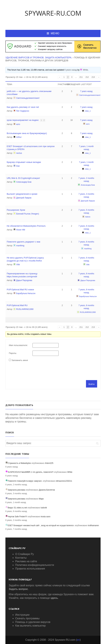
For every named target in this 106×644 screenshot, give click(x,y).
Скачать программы (27, 618)
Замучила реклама (16, 490)
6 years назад (71, 70)
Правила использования (30, 569)
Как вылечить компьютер (30, 626)
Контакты (21, 558)
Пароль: (13, 353)
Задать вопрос (18, 589)
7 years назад (86, 91)
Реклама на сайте (26, 561)
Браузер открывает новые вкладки (24, 162)
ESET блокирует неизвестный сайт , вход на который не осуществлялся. (41, 525)
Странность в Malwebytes (19, 463)
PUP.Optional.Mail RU (17, 305)
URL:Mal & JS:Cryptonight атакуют (23, 178)
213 (93, 77)
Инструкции (22, 615)
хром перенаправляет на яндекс (23, 120)
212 (87, 77)
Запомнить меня (20, 360)
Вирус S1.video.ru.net (17, 508)
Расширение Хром (16, 210)
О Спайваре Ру (25, 554)
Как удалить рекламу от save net (23, 107)
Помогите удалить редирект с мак (23, 242)
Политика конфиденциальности (35, 565)
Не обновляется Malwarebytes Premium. (26, 226)
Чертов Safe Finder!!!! (17, 517)
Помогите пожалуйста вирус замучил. (25, 481)
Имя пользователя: (18, 345)
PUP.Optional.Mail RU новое (20, 290)
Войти (92, 384)
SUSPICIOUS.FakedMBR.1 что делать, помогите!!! (31, 472)
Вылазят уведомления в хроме (22, 194)
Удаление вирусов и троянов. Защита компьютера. (39, 58)
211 (81, 77)
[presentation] (34, 370)
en (78, 640)
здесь (54, 598)
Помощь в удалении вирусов (33, 622)
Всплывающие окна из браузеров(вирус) (27, 133)
